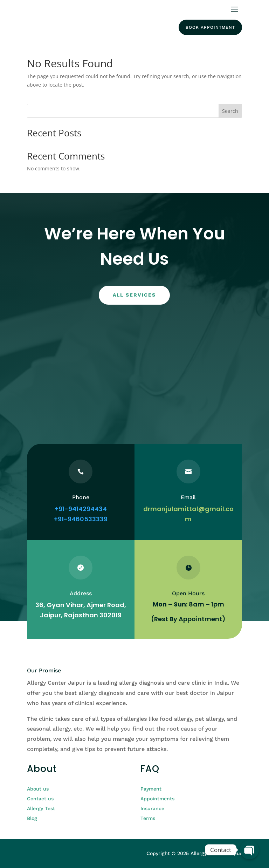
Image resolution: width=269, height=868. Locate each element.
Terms (148, 818)
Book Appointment (210, 27)
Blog (32, 818)
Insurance (152, 808)
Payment (151, 789)
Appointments (157, 799)
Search (230, 111)
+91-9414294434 (81, 509)
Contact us (40, 799)
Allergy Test (41, 808)
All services (134, 295)
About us (38, 789)
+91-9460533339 (81, 519)
